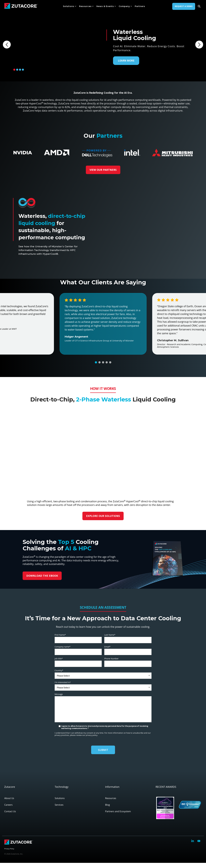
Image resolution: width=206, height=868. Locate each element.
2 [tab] (17, 70)
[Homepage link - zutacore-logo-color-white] (19, 849)
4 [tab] (23, 70)
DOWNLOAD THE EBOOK (42, 581)
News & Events (106, 6)
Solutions (70, 6)
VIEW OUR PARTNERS (103, 170)
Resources (86, 6)
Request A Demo (184, 6)
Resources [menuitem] (111, 803)
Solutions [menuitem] (60, 803)
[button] (193, 846)
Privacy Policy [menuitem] (9, 854)
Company (125, 6)
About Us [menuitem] (9, 803)
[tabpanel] (103, 41)
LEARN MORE (126, 61)
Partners (140, 6)
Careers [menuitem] (8, 810)
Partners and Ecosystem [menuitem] (118, 817)
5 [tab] (110, 367)
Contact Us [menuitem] (10, 817)
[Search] (199, 6)
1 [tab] (14, 70)
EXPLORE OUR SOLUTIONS (103, 521)
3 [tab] (20, 70)
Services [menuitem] (59, 810)
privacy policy (91, 740)
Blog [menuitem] (108, 810)
